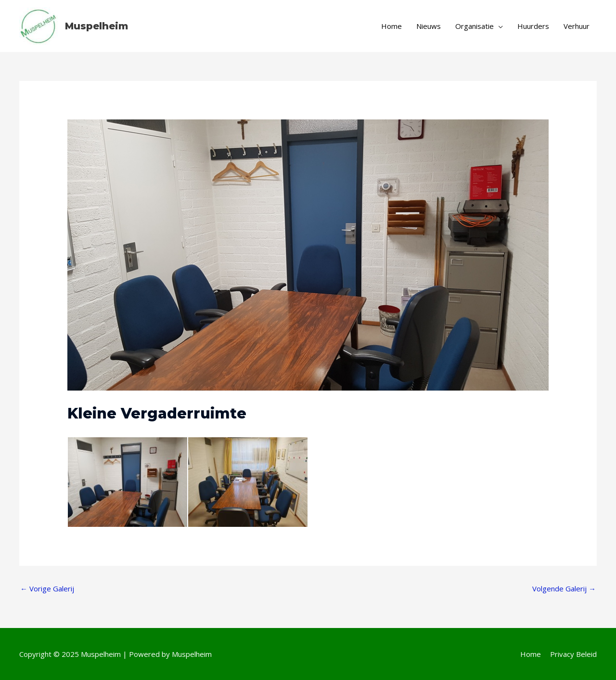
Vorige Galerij (47, 588)
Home (531, 654)
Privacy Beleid (573, 654)
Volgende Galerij (564, 588)
